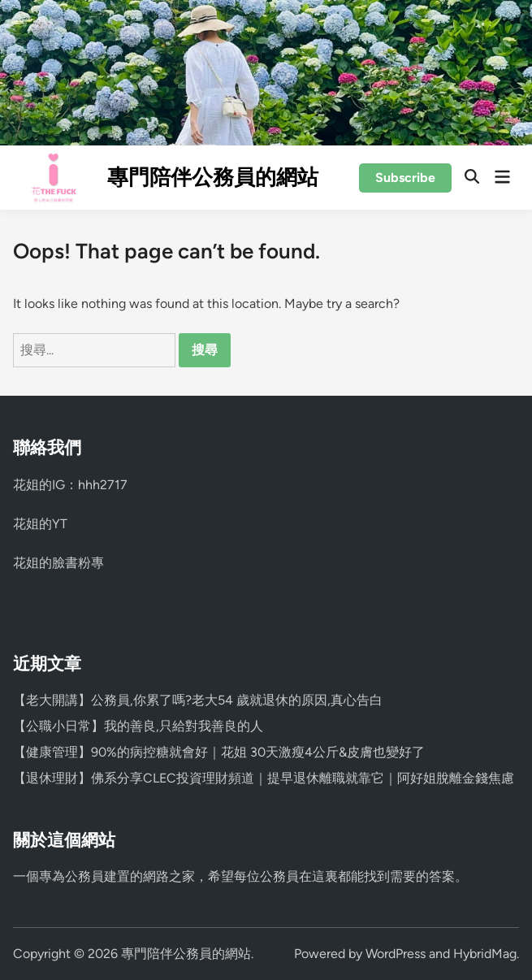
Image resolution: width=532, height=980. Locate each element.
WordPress (396, 954)
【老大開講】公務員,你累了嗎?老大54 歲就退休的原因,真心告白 (198, 700)
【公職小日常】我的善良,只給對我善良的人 (138, 726)
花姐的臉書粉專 (58, 563)
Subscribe (405, 178)
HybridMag (485, 954)
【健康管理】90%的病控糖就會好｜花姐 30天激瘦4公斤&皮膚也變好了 (219, 752)
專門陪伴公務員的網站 (213, 177)
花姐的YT (40, 524)
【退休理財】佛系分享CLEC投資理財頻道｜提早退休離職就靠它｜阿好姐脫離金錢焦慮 (264, 778)
